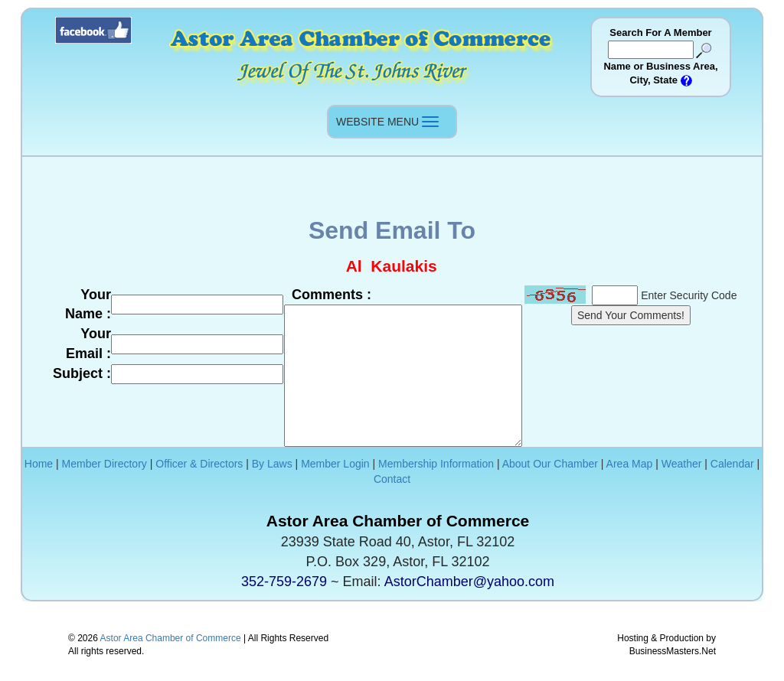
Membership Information (436, 464)
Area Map (630, 464)
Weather (682, 464)
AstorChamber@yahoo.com (469, 582)
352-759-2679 (284, 582)
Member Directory (105, 464)
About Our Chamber (550, 464)
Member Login (335, 464)
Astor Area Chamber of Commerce (171, 638)
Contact (392, 479)
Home (39, 464)
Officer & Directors (199, 464)
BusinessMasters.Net (673, 651)
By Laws (272, 464)
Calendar (732, 464)
